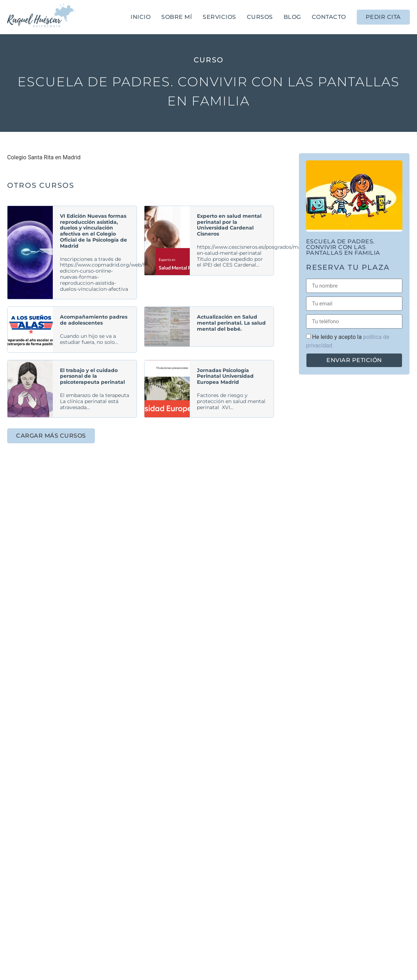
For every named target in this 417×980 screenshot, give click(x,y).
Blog (292, 17)
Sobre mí (177, 17)
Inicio (141, 17)
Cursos (260, 17)
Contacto (329, 17)
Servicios (219, 17)
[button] (51, 436)
